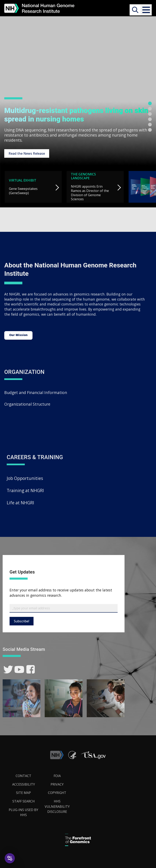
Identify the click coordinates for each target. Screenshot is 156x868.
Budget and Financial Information (36, 392)
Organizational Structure (27, 404)
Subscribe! (22, 621)
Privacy (57, 784)
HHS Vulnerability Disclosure (57, 806)
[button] (146, 10)
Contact (23, 776)
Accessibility (24, 784)
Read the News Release (27, 153)
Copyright (57, 793)
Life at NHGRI (20, 503)
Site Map (23, 793)
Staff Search (24, 801)
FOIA (57, 776)
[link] (8, 669)
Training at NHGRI (25, 490)
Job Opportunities (25, 478)
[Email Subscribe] (64, 608)
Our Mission (18, 335)
